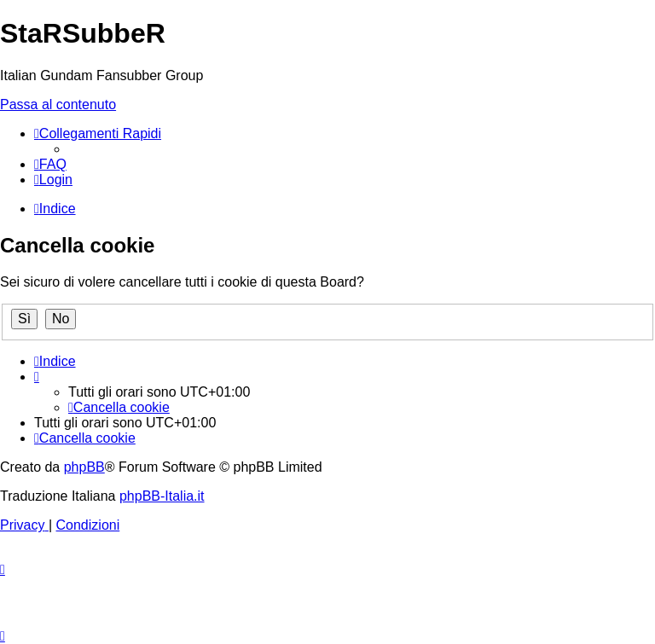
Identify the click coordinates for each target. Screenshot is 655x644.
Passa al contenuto (58, 104)
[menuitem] (50, 164)
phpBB (84, 467)
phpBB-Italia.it (162, 496)
